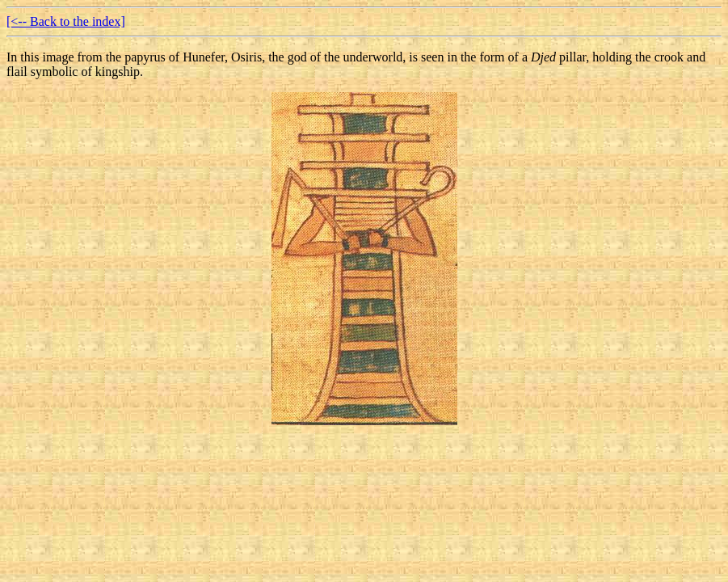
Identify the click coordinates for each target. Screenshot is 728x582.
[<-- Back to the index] (66, 21)
